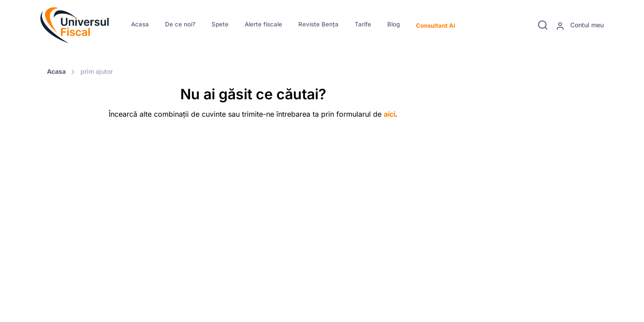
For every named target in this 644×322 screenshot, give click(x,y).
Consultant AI (436, 25)
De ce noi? (180, 24)
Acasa (140, 24)
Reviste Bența (318, 24)
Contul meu (580, 25)
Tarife (363, 24)
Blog (394, 24)
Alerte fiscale (263, 24)
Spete (220, 24)
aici (390, 114)
